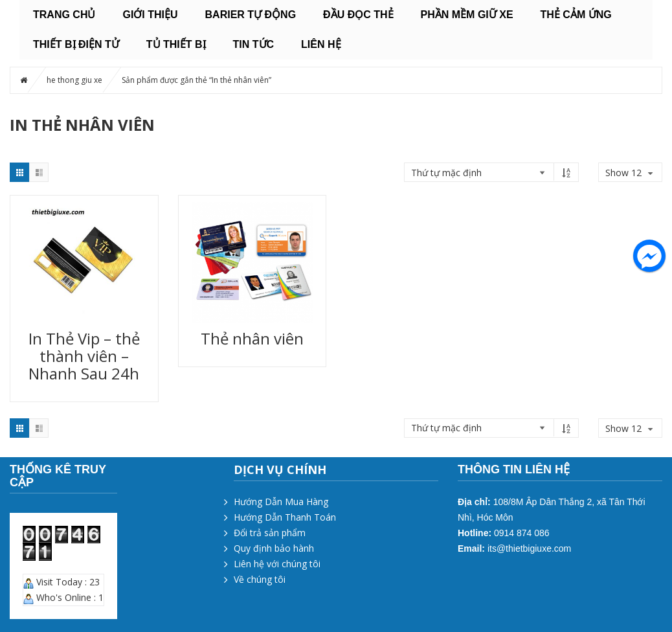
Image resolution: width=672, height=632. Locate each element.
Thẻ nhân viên (252, 338)
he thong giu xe (74, 80)
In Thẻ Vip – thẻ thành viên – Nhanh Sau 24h (84, 356)
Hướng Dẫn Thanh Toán (285, 517)
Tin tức (254, 44)
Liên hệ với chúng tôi (277, 564)
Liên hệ (321, 44)
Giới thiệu (150, 15)
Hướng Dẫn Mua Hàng (281, 502)
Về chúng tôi (260, 579)
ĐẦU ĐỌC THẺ (358, 15)
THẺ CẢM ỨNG (576, 15)
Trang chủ (64, 15)
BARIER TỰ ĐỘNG (251, 15)
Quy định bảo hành (274, 548)
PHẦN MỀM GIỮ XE (467, 15)
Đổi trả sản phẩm (270, 533)
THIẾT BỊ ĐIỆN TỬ (76, 44)
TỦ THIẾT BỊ (176, 44)
